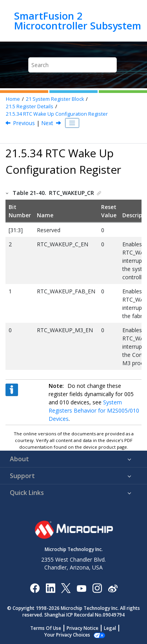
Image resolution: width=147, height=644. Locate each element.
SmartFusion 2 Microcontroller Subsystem (78, 21)
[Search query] (73, 65)
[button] (7, 193)
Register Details (30, 106)
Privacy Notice (83, 628)
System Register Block (55, 99)
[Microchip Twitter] (66, 588)
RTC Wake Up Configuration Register (57, 114)
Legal (110, 628)
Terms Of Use (46, 628)
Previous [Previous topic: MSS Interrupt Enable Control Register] (24, 123)
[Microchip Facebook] (35, 588)
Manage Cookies (67, 635)
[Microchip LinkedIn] (50, 588)
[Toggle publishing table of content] (72, 123)
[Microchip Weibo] (113, 588)
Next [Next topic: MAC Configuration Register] (47, 123)
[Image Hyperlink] (81, 588)
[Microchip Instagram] (97, 588)
